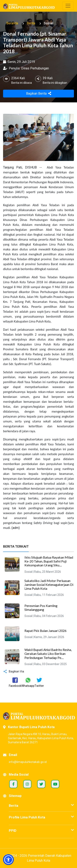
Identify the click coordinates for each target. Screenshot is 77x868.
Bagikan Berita (39, 93)
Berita (31, 23)
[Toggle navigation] (68, 6)
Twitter (41, 784)
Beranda (12, 23)
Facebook (13, 784)
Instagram (27, 784)
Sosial (48, 23)
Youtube (55, 784)
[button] (8, 860)
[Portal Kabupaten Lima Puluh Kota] (38, 716)
